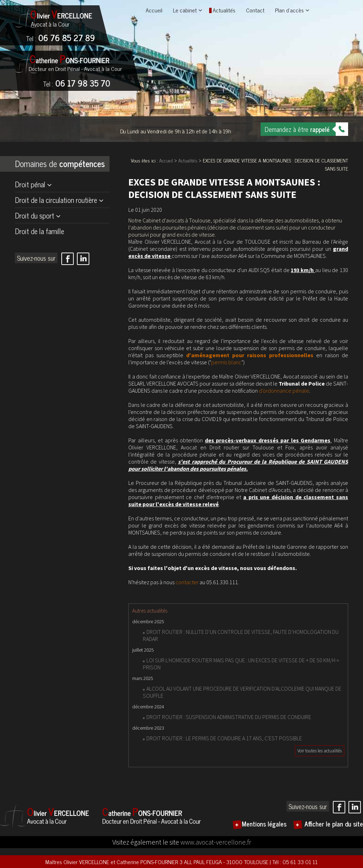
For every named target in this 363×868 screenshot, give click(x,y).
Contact (255, 10)
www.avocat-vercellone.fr (216, 842)
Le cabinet (185, 10)
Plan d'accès (289, 10)
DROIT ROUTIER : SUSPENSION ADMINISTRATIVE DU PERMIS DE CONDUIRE (229, 717)
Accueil (154, 10)
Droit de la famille (40, 231)
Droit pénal (30, 184)
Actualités (224, 10)
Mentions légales (264, 824)
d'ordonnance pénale (284, 391)
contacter (187, 582)
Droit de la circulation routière (56, 200)
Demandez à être (297, 129)
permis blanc (226, 362)
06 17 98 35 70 (77, 84)
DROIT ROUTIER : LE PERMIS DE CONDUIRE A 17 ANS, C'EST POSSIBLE (224, 738)
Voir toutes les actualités (320, 751)
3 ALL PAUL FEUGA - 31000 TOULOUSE (225, 862)
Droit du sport (35, 215)
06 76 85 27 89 (60, 38)
